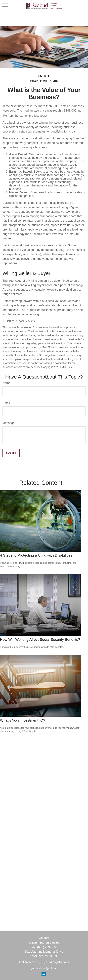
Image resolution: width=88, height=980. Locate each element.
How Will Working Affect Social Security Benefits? (40, 639)
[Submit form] (11, 453)
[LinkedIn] (44, 974)
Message (9, 423)
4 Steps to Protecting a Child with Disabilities (36, 555)
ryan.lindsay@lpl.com (44, 968)
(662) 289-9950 (49, 943)
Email (6, 403)
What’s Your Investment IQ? (23, 720)
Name (6, 383)
